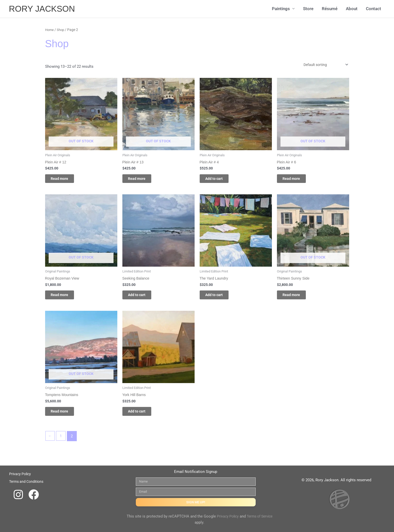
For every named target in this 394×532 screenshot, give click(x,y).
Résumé (330, 9)
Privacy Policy (233, 516)
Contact (373, 9)
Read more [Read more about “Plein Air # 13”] (142, 180)
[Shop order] (323, 65)
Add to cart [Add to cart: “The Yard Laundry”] (219, 298)
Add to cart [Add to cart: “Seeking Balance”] (142, 298)
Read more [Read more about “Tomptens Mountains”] (64, 416)
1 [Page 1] (62, 442)
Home (50, 30)
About (352, 9)
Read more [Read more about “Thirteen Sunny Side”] (296, 298)
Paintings (281, 9)
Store (308, 9)
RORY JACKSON (44, 9)
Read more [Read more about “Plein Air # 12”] (64, 180)
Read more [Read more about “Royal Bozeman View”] (64, 298)
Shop (62, 30)
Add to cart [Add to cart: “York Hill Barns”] (142, 416)
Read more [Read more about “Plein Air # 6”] (296, 180)
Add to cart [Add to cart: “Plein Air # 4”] (219, 180)
